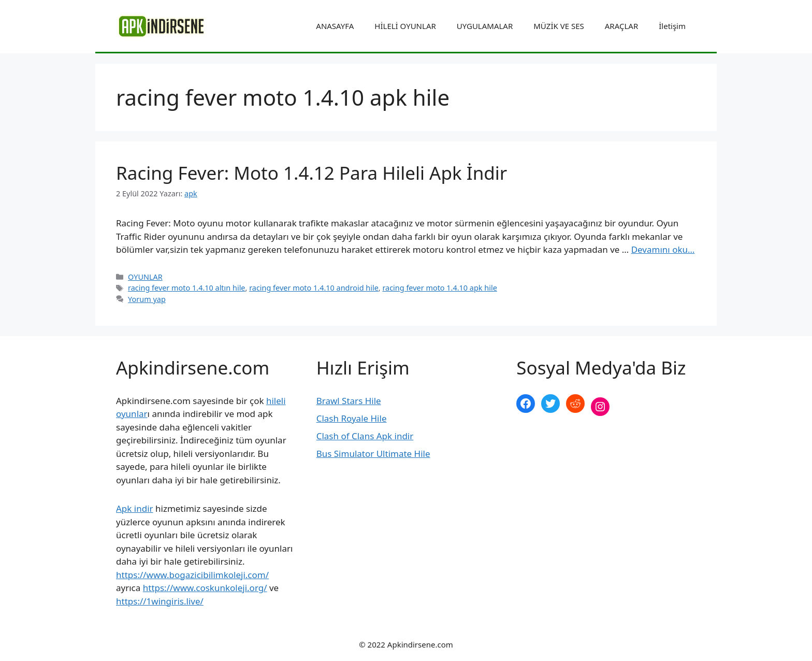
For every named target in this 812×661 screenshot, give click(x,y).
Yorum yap (147, 299)
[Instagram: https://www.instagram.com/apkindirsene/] (600, 407)
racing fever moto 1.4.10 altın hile (186, 288)
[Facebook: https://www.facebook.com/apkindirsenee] (526, 404)
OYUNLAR (145, 277)
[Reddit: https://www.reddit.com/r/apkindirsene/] (575, 404)
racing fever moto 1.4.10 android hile (314, 288)
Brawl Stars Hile (349, 401)
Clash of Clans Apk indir (365, 436)
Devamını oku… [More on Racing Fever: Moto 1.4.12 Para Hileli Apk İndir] (663, 249)
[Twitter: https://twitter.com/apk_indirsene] (550, 404)
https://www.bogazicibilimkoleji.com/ (192, 575)
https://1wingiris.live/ (160, 601)
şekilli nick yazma (552, 441)
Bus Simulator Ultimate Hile (373, 454)
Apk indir (135, 508)
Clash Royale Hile (352, 418)
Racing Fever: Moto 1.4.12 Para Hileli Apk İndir (311, 173)
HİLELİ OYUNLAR (405, 26)
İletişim (672, 26)
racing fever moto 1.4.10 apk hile (439, 288)
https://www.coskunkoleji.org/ (205, 588)
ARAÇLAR (621, 26)
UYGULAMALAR (485, 26)
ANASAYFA (335, 26)
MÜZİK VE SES (559, 26)
